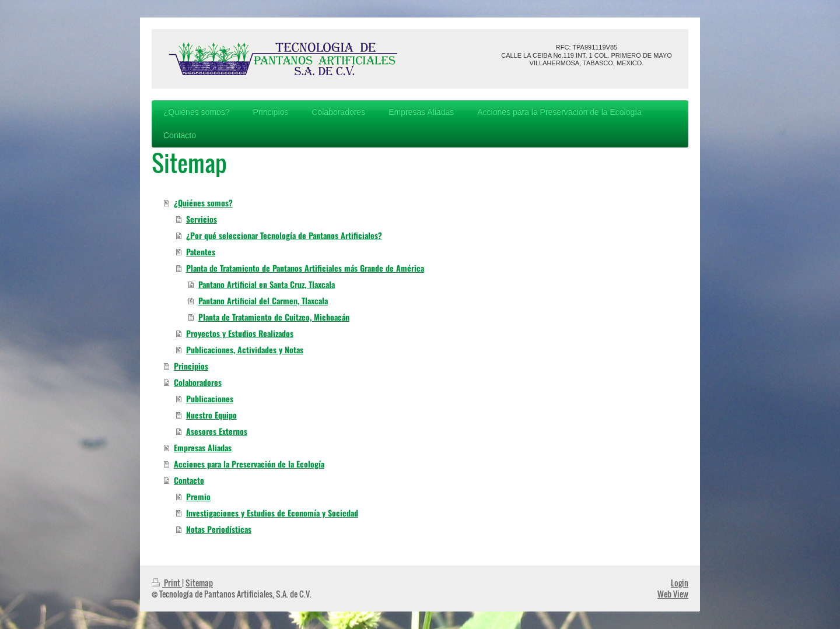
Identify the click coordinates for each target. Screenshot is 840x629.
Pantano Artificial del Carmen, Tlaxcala (263, 301)
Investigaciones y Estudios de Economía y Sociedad (272, 513)
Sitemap (199, 583)
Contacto (189, 480)
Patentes (201, 252)
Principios (191, 366)
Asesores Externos (217, 431)
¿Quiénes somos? (203, 203)
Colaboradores (198, 382)
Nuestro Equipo (211, 415)
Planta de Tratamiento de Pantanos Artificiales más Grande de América (305, 268)
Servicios (202, 219)
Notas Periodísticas (219, 529)
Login (680, 583)
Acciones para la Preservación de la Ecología (249, 464)
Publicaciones (210, 398)
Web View (673, 594)
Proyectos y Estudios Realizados (240, 333)
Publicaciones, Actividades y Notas (245, 349)
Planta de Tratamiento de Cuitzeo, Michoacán (274, 317)
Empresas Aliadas (203, 447)
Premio (198, 496)
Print (167, 583)
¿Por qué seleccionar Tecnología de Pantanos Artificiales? (284, 235)
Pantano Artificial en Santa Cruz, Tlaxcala (267, 284)
